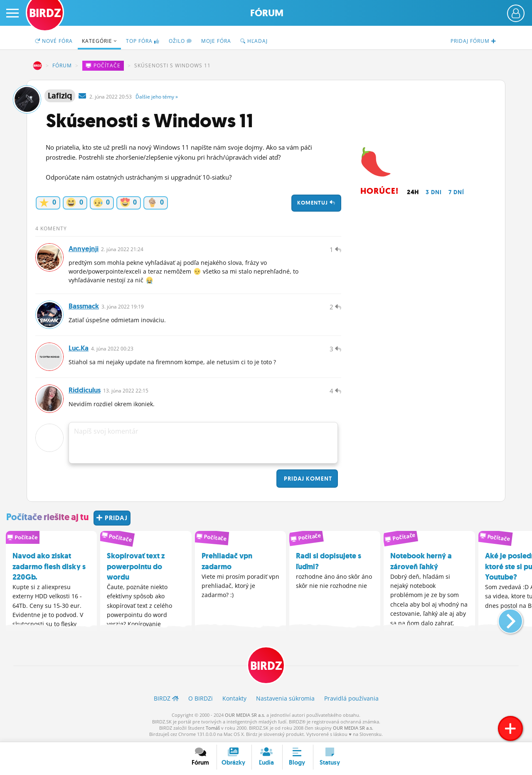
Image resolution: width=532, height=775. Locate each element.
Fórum (267, 13)
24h (413, 192)
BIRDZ (37, 66)
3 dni (434, 192)
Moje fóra (216, 41)
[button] (504, 618)
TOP (143, 41)
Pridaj (307, 479)
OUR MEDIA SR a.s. (245, 715)
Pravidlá (351, 698)
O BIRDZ (201, 698)
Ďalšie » (157, 97)
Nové (54, 41)
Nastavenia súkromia (285, 698)
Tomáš (213, 728)
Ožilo (180, 41)
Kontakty (234, 698)
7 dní (456, 192)
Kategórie (99, 41)
